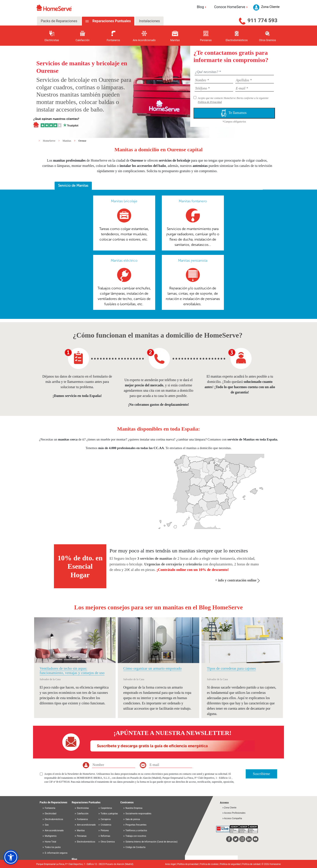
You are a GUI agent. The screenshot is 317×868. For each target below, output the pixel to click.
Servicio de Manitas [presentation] (73, 185)
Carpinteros (105, 808)
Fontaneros (81, 819)
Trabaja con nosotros (135, 836)
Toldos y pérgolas (108, 814)
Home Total (49, 842)
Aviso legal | (171, 864)
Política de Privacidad (210, 102)
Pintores (103, 831)
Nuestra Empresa (133, 808)
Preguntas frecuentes (135, 825)
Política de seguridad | (231, 864)
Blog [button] (202, 7)
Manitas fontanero (193, 201)
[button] (11, 857)
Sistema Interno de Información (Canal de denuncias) (151, 842)
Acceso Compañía (232, 818)
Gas (45, 825)
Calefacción (81, 814)
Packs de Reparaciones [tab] (59, 21)
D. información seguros (55, 853)
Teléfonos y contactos (135, 831)
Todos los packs (52, 847)
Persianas (81, 836)
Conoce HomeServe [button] (232, 7)
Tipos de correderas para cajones (231, 668)
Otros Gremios (107, 842)
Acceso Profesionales (234, 813)
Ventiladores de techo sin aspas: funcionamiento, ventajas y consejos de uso (72, 671)
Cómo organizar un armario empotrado (152, 668)
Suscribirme (261, 774)
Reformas (104, 836)
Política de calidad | (252, 864)
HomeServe (50, 141)
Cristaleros (105, 825)
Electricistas (82, 808)
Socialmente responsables (137, 814)
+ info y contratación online (237, 580)
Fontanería (49, 808)
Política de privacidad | (189, 864)
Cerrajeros (104, 819)
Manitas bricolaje (124, 201)
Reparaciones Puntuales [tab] (111, 21)
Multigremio (49, 836)
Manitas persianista (193, 260)
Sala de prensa (132, 819)
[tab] (73, 186)
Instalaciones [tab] (149, 21)
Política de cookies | (210, 864)
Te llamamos (234, 113)
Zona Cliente (229, 808)
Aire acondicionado (53, 831)
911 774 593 (262, 20)
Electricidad (49, 814)
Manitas (67, 141)
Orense (82, 141)
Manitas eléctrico (124, 260)
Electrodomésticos (53, 819)
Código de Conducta (134, 847)
